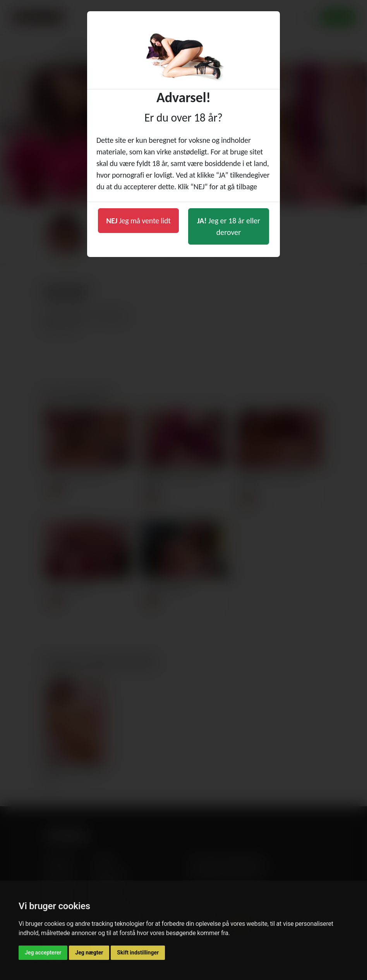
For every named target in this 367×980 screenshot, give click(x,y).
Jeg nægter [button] (89, 953)
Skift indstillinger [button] (138, 953)
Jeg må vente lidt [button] (138, 221)
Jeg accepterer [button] (43, 953)
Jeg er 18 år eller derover (229, 226)
